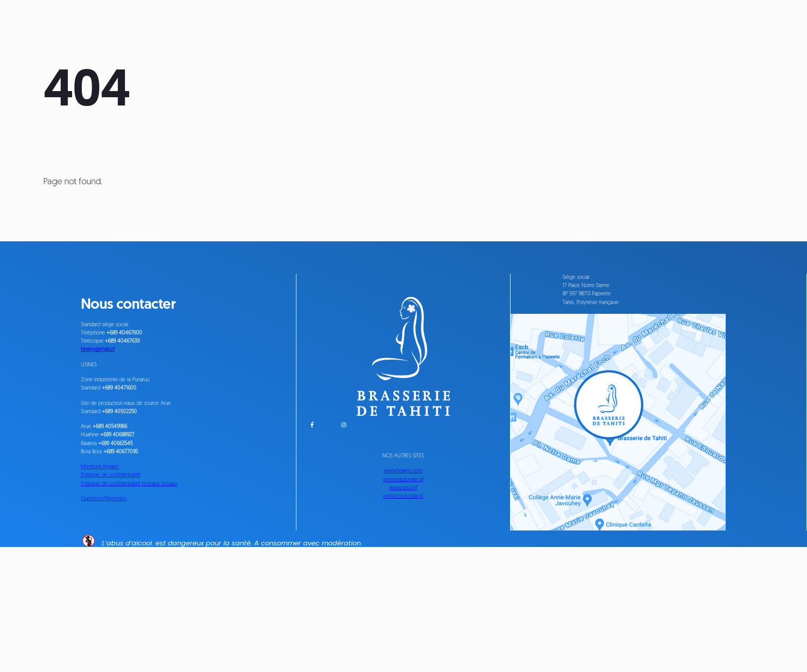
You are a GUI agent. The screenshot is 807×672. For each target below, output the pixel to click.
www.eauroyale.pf (403, 554)
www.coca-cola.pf (403, 582)
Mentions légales (112, 546)
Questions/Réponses (120, 600)
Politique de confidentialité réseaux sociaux (161, 574)
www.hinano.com (403, 541)
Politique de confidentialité (130, 560)
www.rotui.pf (403, 568)
